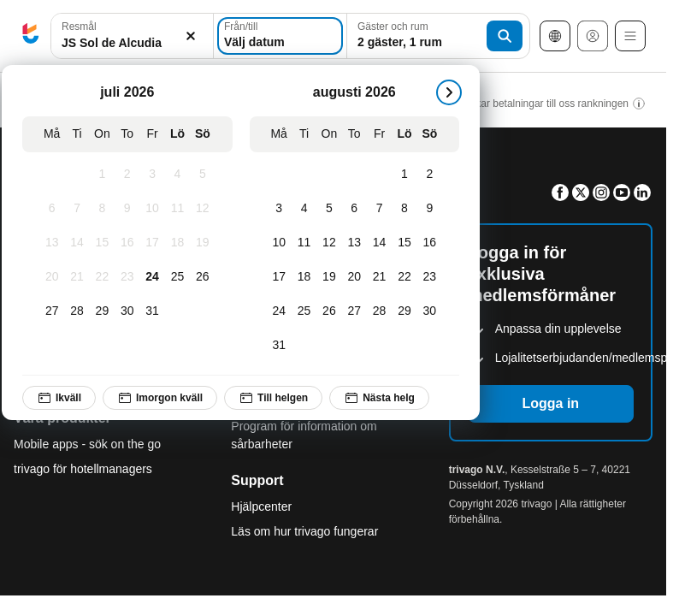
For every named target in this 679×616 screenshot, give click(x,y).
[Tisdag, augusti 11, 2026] (304, 243)
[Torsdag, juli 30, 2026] (127, 311)
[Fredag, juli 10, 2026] (152, 209)
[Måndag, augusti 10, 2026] (279, 243)
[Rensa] (191, 36)
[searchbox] (132, 43)
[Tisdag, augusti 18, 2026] (304, 277)
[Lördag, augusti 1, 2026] (404, 175)
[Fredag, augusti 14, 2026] (379, 243)
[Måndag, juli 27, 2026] (52, 311)
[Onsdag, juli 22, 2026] (102, 277)
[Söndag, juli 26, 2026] (202, 277)
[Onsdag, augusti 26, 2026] (329, 311)
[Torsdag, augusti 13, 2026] (354, 243)
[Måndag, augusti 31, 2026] (279, 346)
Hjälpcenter (261, 506)
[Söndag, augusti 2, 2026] (430, 175)
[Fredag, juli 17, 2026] (152, 243)
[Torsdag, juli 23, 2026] (127, 277)
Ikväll (59, 398)
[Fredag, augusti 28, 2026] (379, 311)
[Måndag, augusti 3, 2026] (279, 209)
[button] (132, 36)
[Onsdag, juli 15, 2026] (102, 243)
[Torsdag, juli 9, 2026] (127, 209)
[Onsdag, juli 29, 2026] (102, 311)
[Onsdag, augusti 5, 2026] (329, 209)
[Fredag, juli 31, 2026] (152, 311)
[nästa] (449, 92)
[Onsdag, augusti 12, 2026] (329, 243)
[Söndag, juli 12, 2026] (202, 209)
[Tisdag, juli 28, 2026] (77, 311)
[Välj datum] (280, 36)
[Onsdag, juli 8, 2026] (102, 209)
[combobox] (132, 36)
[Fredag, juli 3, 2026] (152, 175)
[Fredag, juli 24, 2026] (152, 277)
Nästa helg (379, 398)
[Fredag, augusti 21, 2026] (379, 277)
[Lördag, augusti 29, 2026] (404, 311)
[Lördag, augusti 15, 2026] (404, 243)
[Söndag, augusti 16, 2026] (430, 243)
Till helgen (273, 398)
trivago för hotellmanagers (83, 469)
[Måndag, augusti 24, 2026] (279, 311)
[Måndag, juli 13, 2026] (52, 243)
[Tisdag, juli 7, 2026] (77, 209)
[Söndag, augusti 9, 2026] (430, 209)
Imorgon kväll (160, 398)
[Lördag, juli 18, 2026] (177, 243)
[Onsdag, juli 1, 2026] (102, 175)
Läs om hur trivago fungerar (304, 531)
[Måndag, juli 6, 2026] (52, 209)
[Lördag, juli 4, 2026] (177, 175)
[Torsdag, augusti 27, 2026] (354, 311)
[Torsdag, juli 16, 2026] (127, 243)
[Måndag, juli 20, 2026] (52, 277)
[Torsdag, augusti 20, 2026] (354, 277)
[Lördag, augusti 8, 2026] (404, 209)
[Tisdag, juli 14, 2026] (77, 243)
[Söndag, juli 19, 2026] (202, 243)
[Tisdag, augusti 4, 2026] (304, 209)
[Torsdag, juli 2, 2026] (127, 175)
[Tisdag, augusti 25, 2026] (304, 311)
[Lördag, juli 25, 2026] (177, 277)
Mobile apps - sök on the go (87, 444)
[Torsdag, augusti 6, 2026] (354, 209)
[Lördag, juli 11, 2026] (177, 209)
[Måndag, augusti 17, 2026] (279, 277)
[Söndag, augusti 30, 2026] (430, 311)
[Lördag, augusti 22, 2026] (404, 277)
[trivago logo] (31, 36)
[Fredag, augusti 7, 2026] (379, 209)
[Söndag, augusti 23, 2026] (430, 277)
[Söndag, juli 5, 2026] (202, 175)
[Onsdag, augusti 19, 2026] (329, 277)
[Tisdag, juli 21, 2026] (77, 277)
